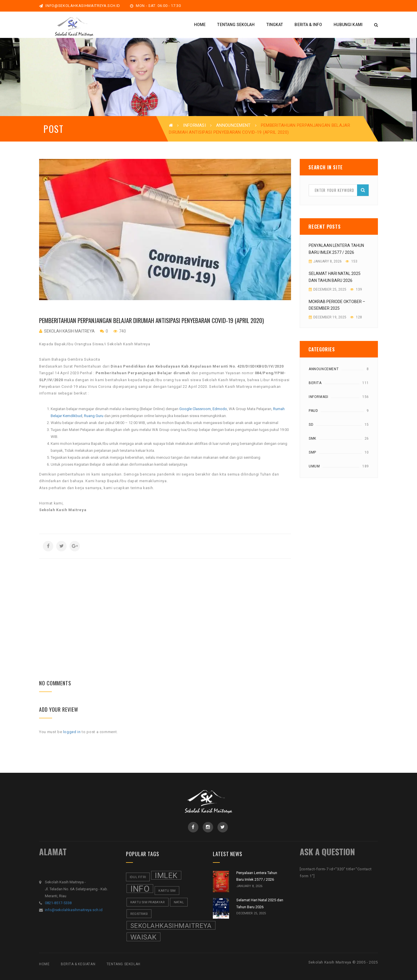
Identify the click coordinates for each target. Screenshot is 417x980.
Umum (314, 466)
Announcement (233, 125)
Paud (313, 411)
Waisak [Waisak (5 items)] (143, 937)
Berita (315, 383)
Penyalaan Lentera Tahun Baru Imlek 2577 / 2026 (336, 249)
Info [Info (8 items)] (140, 889)
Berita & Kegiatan (78, 964)
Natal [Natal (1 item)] (179, 902)
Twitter (223, 827)
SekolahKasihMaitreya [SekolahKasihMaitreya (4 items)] (171, 926)
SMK (312, 438)
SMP (312, 452)
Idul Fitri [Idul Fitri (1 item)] (138, 877)
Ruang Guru (94, 416)
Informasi (194, 125)
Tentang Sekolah (124, 964)
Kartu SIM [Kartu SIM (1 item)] (167, 891)
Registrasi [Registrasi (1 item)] (139, 914)
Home (44, 964)
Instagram (208, 827)
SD (311, 425)
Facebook (193, 827)
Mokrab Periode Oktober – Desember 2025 (337, 305)
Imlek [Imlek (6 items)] (166, 875)
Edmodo (220, 409)
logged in (72, 732)
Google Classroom (195, 409)
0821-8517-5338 (58, 903)
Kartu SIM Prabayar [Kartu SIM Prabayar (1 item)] (148, 902)
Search (363, 190)
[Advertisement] (165, 599)
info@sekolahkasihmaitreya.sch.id (80, 6)
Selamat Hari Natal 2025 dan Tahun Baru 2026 (335, 277)
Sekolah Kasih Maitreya (69, 331)
